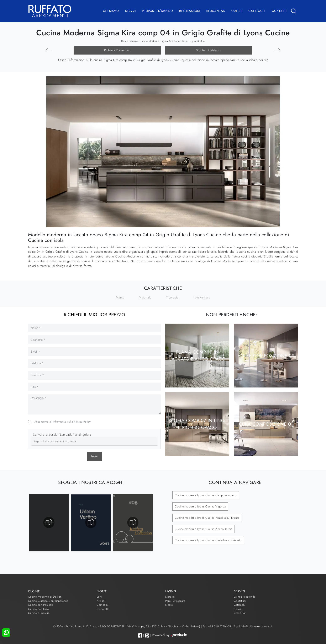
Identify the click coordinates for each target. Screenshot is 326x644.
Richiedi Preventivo (117, 50)
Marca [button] (120, 297)
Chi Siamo (111, 11)
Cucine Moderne (149, 41)
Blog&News (216, 11)
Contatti (279, 11)
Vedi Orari (240, 613)
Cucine (134, 41)
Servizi (130, 11)
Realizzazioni (190, 11)
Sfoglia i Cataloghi (209, 50)
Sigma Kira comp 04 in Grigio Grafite (183, 41)
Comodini (103, 605)
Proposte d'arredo (157, 11)
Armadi (101, 601)
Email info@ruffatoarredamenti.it (253, 626)
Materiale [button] (145, 297)
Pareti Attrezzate (175, 601)
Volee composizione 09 (266, 356)
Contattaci (240, 601)
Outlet (237, 11)
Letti (99, 597)
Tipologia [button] (172, 297)
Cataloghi (257, 11)
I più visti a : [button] (202, 297)
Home (125, 41)
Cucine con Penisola (41, 605)
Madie (169, 605)
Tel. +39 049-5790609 (217, 626)
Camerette (103, 609)
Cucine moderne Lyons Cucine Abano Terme (204, 529)
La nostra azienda (245, 597)
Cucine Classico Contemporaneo (48, 601)
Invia (94, 456)
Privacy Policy (82, 422)
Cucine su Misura (39, 613)
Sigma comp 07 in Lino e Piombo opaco (197, 424)
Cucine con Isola (38, 609)
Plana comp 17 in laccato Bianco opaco (197, 355)
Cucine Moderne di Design (45, 597)
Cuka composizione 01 (266, 424)
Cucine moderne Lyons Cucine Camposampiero (206, 495)
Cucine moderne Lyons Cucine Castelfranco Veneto (208, 540)
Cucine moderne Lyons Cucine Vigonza (200, 506)
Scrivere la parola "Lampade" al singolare (62, 435)
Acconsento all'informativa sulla (63, 422)
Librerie (170, 597)
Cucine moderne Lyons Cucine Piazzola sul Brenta (207, 518)
